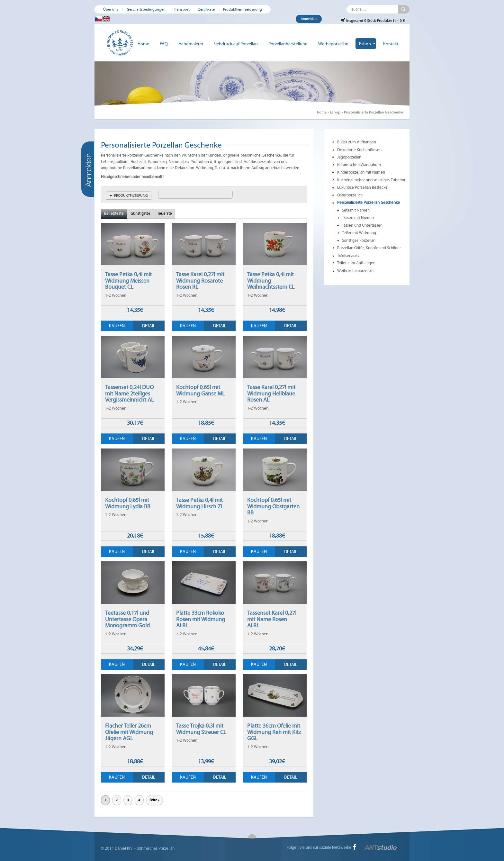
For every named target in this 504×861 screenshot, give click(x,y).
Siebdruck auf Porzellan (236, 44)
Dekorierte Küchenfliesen (359, 150)
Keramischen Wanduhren (359, 165)
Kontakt (391, 44)
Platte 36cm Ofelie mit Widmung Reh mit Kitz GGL (274, 732)
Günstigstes (140, 213)
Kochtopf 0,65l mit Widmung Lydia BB (128, 503)
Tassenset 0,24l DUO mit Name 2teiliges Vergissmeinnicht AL (129, 393)
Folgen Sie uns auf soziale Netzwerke (319, 847)
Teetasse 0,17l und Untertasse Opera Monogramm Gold (127, 619)
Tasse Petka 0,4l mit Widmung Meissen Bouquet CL (128, 281)
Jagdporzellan (349, 157)
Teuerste (165, 213)
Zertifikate (206, 9)
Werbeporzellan (333, 44)
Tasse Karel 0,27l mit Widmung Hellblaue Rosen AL (271, 393)
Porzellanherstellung (288, 44)
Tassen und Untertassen (362, 225)
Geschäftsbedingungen (146, 9)
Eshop (365, 44)
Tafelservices (348, 256)
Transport (182, 9)
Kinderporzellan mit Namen (361, 172)
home (322, 112)
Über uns (111, 9)
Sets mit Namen (356, 210)
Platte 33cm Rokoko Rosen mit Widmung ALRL (201, 619)
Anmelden (309, 19)
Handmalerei (191, 44)
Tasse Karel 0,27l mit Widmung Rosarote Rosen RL (200, 281)
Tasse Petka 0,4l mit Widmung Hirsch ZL (200, 503)
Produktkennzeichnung (243, 9)
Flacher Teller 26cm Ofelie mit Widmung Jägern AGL (129, 732)
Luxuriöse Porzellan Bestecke (362, 187)
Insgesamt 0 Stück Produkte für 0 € (373, 20)
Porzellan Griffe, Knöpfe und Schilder (369, 248)
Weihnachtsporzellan (355, 271)
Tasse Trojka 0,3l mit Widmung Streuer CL (201, 729)
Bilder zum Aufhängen (357, 142)
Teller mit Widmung (359, 233)
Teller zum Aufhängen (356, 263)
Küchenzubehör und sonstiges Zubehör (371, 180)
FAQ (164, 44)
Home (143, 44)
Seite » (154, 800)
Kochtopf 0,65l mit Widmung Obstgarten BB (273, 506)
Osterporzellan (350, 195)
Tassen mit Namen (358, 218)
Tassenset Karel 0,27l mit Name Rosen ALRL (272, 619)
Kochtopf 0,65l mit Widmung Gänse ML (200, 390)
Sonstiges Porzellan (359, 240)
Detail (149, 326)
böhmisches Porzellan (156, 848)
